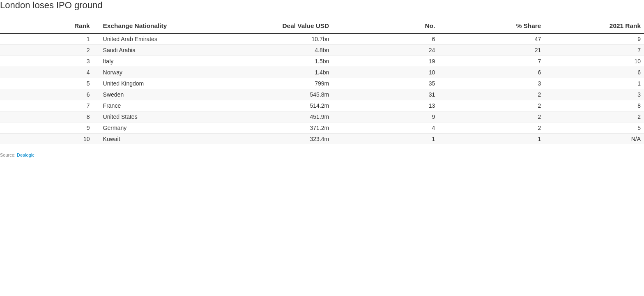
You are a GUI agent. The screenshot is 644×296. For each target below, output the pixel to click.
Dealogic (26, 155)
